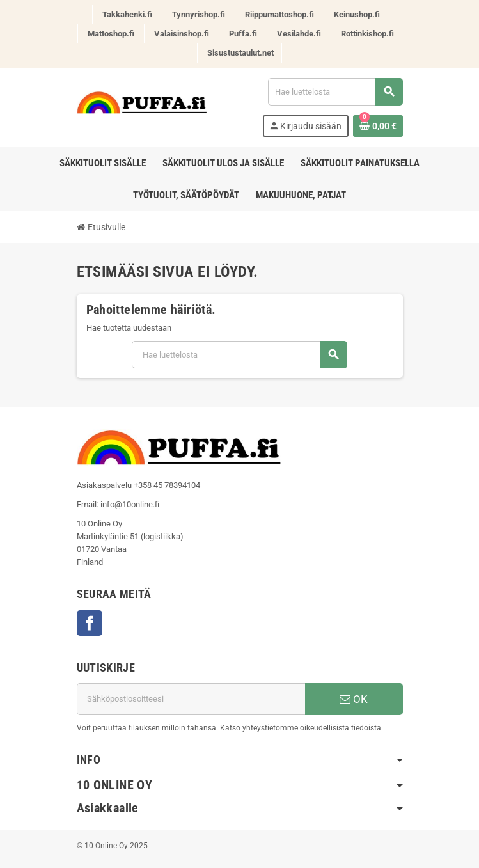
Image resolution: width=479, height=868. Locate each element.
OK (354, 699)
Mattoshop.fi (111, 34)
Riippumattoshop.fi (279, 14)
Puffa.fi (243, 34)
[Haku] (335, 92)
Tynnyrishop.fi (199, 14)
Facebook (90, 623)
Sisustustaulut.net (240, 53)
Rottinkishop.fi (367, 34)
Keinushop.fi (357, 14)
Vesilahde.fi (299, 34)
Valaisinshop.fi (182, 34)
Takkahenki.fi (127, 14)
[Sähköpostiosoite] (191, 699)
